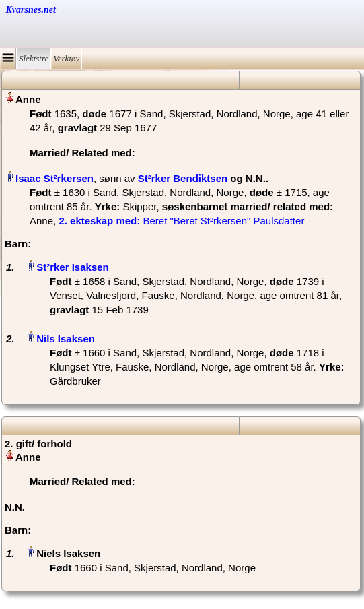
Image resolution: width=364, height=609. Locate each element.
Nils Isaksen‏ (66, 339)
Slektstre (34, 58)
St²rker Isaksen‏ (73, 267)
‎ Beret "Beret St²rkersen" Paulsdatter (181, 221)
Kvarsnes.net (31, 10)
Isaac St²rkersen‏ (54, 178)
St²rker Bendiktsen (183, 178)
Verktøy (66, 58)
